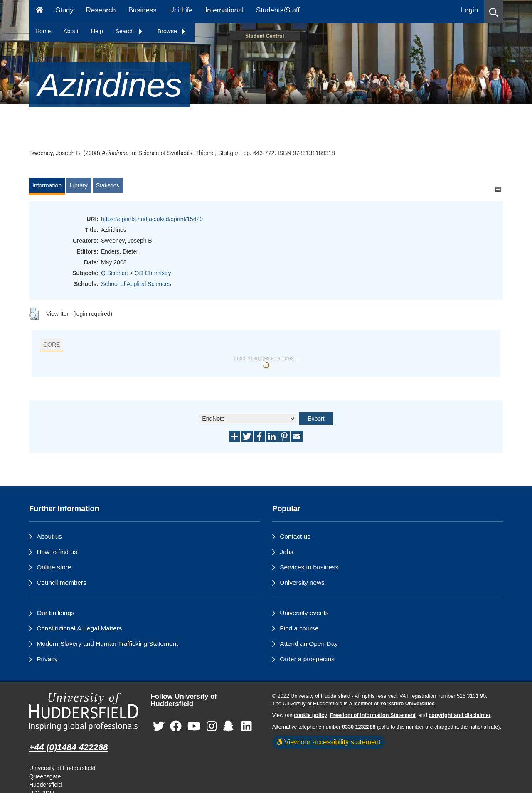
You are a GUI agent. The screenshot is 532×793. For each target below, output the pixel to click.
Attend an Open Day (309, 644)
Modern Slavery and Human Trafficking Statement (107, 644)
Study (65, 10)
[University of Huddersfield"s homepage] (84, 712)
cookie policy (310, 715)
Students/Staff (278, 10)
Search (129, 31)
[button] (494, 11)
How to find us (57, 552)
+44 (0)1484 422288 (69, 747)
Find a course (299, 628)
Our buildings (55, 613)
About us (49, 536)
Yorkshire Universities (407, 704)
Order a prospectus (307, 659)
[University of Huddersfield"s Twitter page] (159, 727)
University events (304, 613)
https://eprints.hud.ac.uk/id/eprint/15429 (152, 219)
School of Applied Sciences (136, 284)
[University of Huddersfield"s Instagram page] (212, 727)
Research (101, 10)
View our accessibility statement (329, 742)
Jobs (287, 552)
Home (43, 31)
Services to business (309, 567)
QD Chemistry (153, 273)
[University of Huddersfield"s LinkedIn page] (247, 727)
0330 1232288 (359, 727)
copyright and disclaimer (459, 715)
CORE (52, 345)
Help (97, 31)
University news (302, 582)
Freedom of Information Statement (373, 715)
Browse (172, 31)
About (71, 31)
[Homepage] (39, 11)
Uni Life (181, 10)
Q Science (115, 273)
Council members (62, 582)
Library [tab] (79, 185)
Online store (54, 567)
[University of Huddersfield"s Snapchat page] (230, 727)
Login (469, 10)
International (224, 10)
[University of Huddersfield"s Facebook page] (176, 727)
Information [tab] (47, 185)
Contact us (295, 536)
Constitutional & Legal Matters (79, 628)
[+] (498, 189)
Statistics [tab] (108, 185)
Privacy (47, 659)
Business (143, 10)
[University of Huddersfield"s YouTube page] (194, 727)
